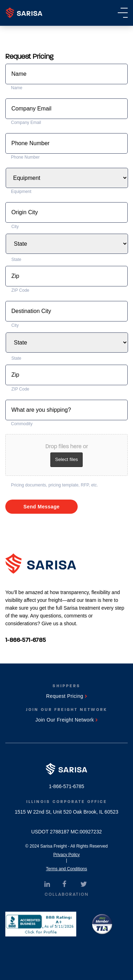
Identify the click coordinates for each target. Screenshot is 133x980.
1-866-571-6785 (26, 640)
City (15, 227)
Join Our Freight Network (67, 720)
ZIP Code (20, 290)
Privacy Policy (66, 855)
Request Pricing (66, 696)
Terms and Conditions (66, 869)
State (16, 260)
